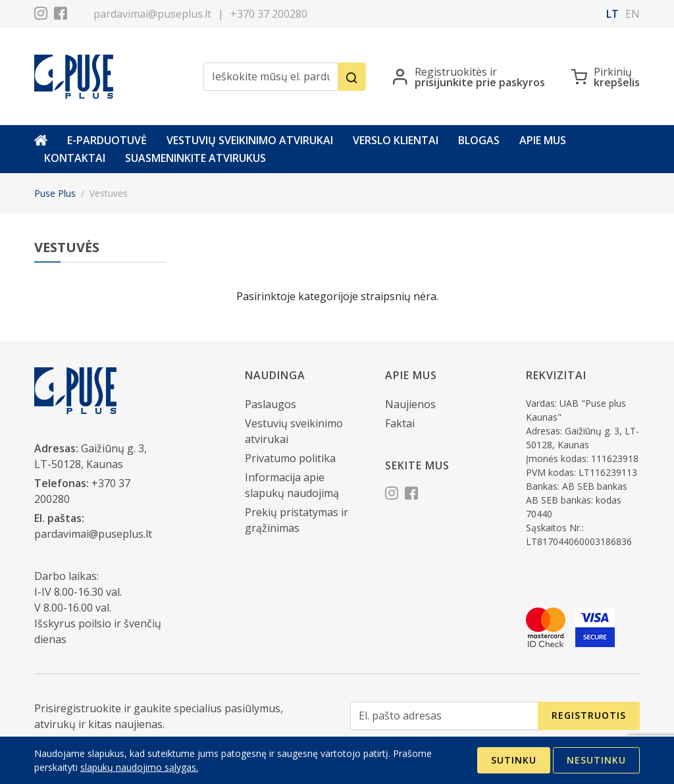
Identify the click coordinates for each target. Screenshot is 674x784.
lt (612, 14)
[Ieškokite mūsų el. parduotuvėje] (271, 77)
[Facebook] (61, 15)
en (633, 14)
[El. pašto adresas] (444, 716)
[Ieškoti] (352, 77)
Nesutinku (596, 760)
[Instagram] (41, 15)
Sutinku (514, 760)
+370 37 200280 (269, 14)
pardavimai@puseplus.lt (152, 14)
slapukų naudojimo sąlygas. (139, 767)
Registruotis (589, 715)
